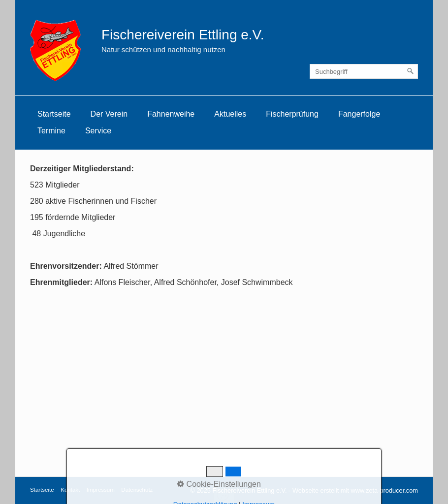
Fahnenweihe (171, 114)
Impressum (101, 490)
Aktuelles (230, 114)
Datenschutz (137, 490)
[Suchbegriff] (364, 71)
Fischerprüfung (292, 114)
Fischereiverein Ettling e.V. (183, 35)
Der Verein (109, 114)
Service (98, 131)
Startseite (54, 114)
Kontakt (70, 490)
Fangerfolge (359, 114)
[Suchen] (411, 71)
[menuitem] (54, 114)
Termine (51, 131)
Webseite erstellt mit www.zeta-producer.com (355, 490)
